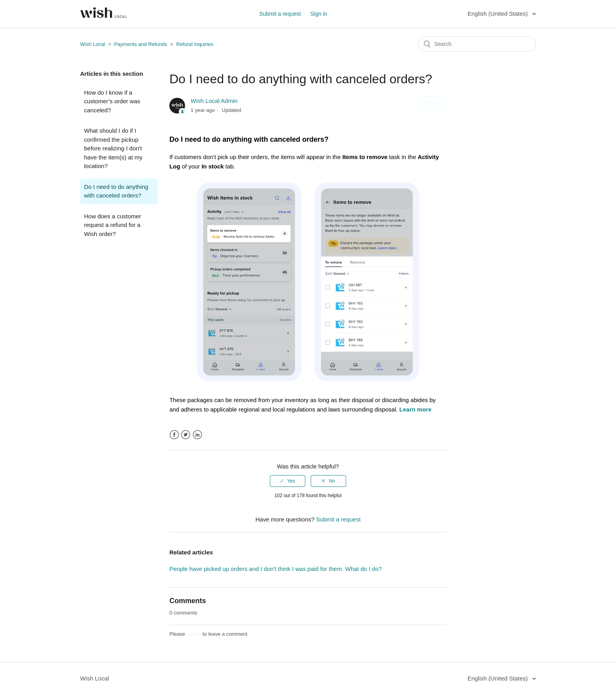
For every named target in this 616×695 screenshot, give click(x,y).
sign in (194, 634)
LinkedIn (197, 435)
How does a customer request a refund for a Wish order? (113, 225)
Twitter (186, 435)
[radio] (288, 481)
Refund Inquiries (195, 44)
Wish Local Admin (214, 101)
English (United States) (499, 14)
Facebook (174, 435)
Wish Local (93, 44)
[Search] (477, 44)
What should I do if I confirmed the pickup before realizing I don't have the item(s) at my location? (113, 148)
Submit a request (280, 14)
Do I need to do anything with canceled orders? (116, 191)
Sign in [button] (319, 14)
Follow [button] (432, 102)
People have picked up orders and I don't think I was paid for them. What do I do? (276, 569)
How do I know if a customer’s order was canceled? (112, 101)
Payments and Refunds (141, 44)
